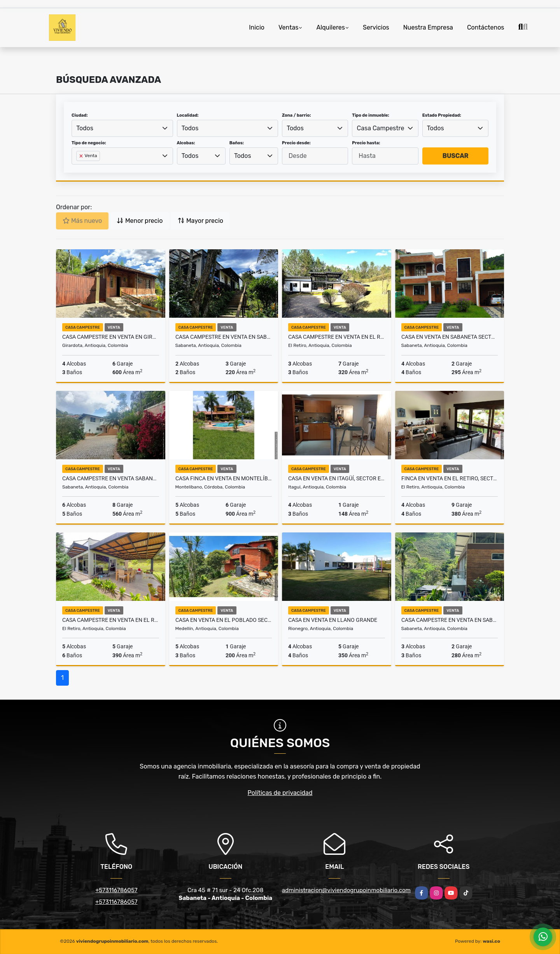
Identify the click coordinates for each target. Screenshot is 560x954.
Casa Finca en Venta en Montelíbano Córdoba (224, 478)
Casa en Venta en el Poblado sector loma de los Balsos (224, 620)
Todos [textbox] (85, 128)
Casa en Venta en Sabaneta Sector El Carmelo (450, 337)
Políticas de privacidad (280, 793)
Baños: (237, 143)
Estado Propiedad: (442, 115)
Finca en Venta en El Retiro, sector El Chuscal (450, 478)
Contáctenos (486, 27)
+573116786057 (116, 890)
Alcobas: (186, 143)
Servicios (376, 27)
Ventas (288, 27)
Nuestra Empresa (428, 27)
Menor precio (140, 221)
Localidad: (188, 115)
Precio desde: (296, 143)
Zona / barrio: (296, 115)
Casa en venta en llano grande (333, 620)
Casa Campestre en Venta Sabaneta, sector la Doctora (111, 478)
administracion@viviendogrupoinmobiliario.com (346, 890)
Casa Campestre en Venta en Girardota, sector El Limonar (111, 337)
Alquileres (331, 27)
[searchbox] (79, 168)
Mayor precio (200, 221)
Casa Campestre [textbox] (381, 128)
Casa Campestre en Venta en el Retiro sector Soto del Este (111, 620)
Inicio (257, 27)
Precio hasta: (366, 143)
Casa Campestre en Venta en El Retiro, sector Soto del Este (337, 337)
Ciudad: (80, 115)
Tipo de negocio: (89, 143)
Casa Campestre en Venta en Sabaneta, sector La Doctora (224, 337)
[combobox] (122, 128)
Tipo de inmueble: (370, 115)
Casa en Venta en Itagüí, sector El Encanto (337, 478)
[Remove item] (82, 156)
